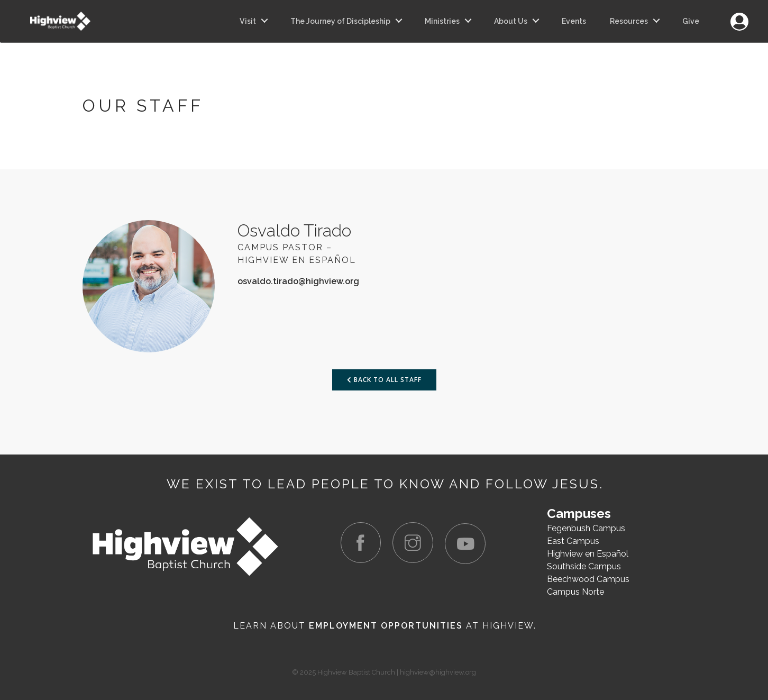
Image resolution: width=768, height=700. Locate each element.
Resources (629, 21)
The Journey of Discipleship (340, 21)
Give (691, 21)
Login (739, 16)
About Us (511, 21)
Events (574, 21)
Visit (248, 21)
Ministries (442, 21)
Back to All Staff (384, 380)
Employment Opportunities (386, 626)
